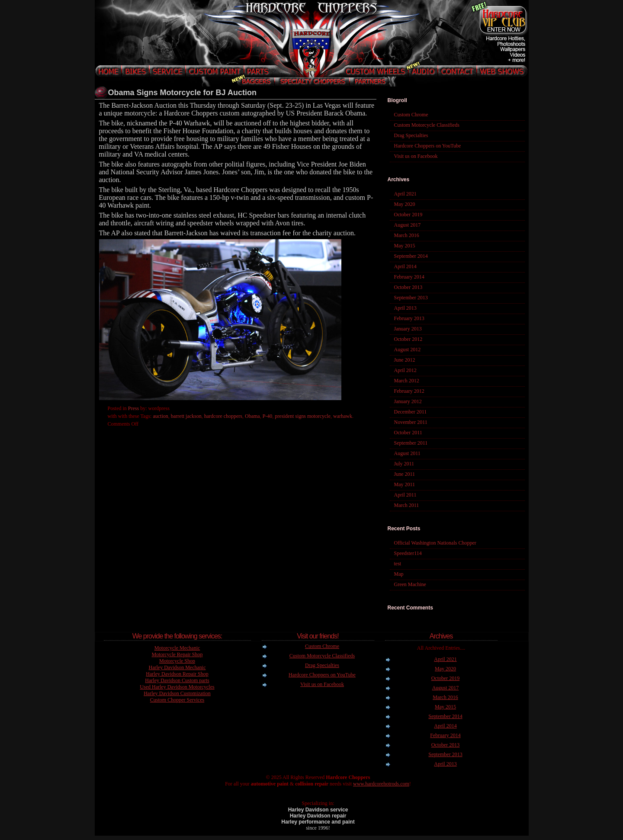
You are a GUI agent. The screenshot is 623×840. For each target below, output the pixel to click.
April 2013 (405, 308)
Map (399, 574)
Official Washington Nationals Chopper (435, 543)
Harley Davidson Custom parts (177, 680)
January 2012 (408, 401)
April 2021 (405, 194)
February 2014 (409, 277)
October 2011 (408, 433)
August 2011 (407, 453)
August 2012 (408, 349)
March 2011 (407, 505)
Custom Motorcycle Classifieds (427, 125)
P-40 (268, 416)
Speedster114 (408, 553)
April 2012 (405, 370)
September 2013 (411, 298)
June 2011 (405, 474)
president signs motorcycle (303, 416)
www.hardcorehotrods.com (381, 784)
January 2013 (408, 329)
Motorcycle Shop (177, 661)
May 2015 (405, 246)
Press (133, 408)
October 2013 (408, 287)
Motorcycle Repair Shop (177, 654)
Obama (252, 416)
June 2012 (405, 360)
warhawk (343, 416)
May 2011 (405, 484)
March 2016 (407, 235)
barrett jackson (186, 416)
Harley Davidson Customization (177, 693)
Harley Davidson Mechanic (177, 667)
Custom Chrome (411, 115)
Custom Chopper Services (177, 700)
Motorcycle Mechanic (177, 648)
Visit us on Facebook (416, 156)
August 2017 (408, 225)
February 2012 (409, 391)
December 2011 (411, 412)
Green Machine (410, 584)
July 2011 (404, 464)
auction (160, 416)
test (398, 564)
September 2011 (411, 443)
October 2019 (408, 215)
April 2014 (405, 266)
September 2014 (411, 256)
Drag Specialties (411, 135)
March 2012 (407, 381)
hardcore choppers (223, 416)
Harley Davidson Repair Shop (177, 674)
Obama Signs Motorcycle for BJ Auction (182, 93)
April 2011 (405, 495)
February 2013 (409, 318)
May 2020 (405, 204)
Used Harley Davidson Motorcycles (177, 687)
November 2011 (411, 422)
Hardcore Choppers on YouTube (428, 146)
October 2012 (408, 339)
